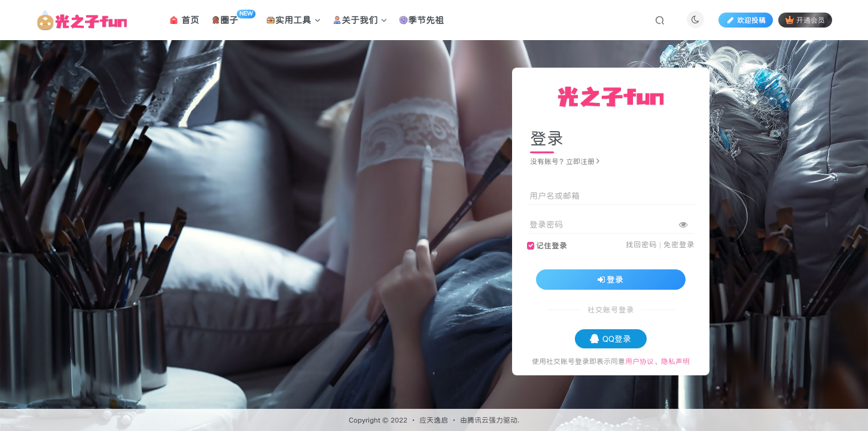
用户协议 (639, 361)
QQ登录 (610, 339)
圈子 (233, 18)
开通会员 (805, 20)
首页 (184, 20)
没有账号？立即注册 (565, 161)
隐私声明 (675, 361)
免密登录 (679, 245)
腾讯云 (478, 420)
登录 (611, 280)
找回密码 (641, 245)
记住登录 (552, 246)
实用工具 (293, 20)
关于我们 (360, 20)
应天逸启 (434, 420)
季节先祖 (421, 20)
